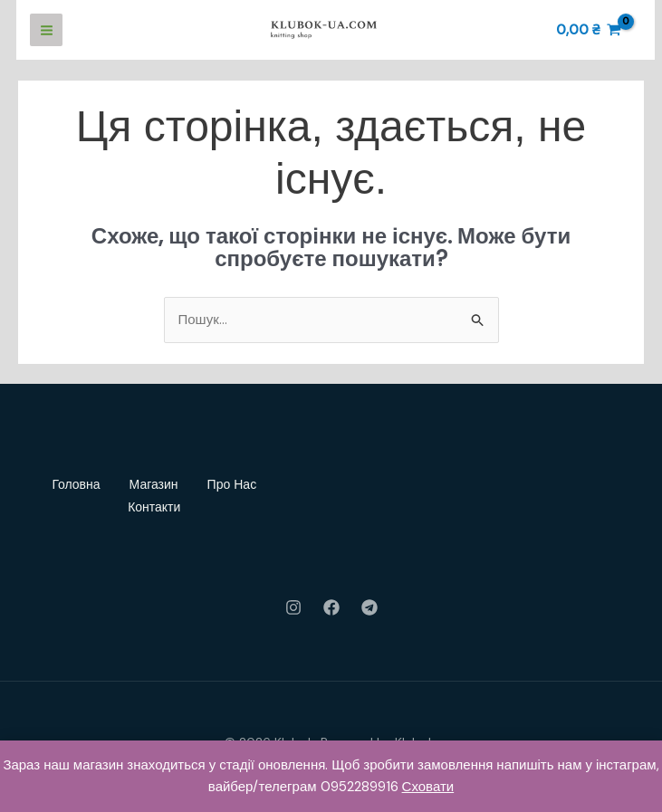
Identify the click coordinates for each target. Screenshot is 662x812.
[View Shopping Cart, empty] (589, 30)
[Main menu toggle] (46, 30)
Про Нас (232, 484)
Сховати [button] (428, 787)
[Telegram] (369, 607)
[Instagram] (293, 607)
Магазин (154, 484)
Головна (76, 484)
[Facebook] (331, 607)
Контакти (154, 507)
